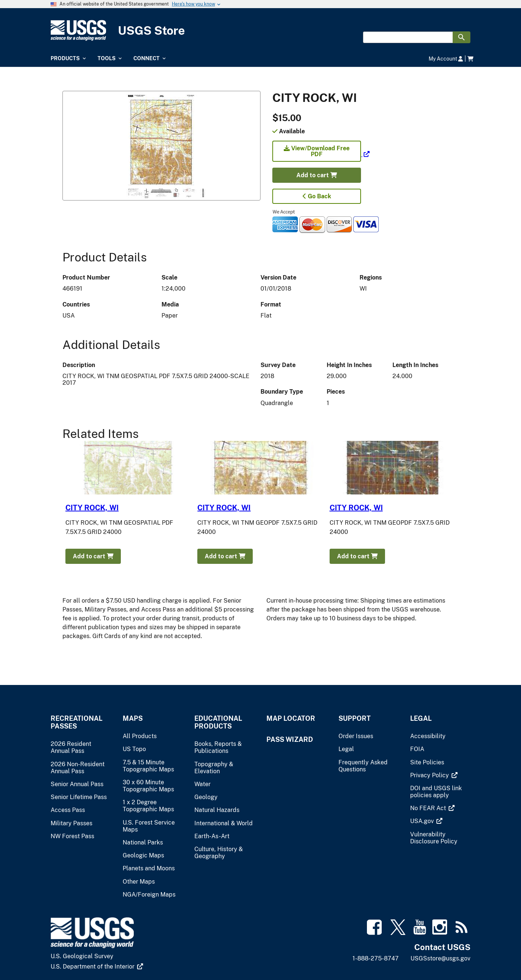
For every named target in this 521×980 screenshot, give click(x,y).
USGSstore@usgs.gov (440, 958)
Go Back (317, 196)
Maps (133, 718)
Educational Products (218, 722)
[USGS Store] (260, 30)
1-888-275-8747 (376, 958)
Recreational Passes (76, 722)
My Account (446, 59)
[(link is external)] (321, 154)
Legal (421, 718)
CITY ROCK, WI (92, 508)
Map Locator (291, 718)
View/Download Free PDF (317, 151)
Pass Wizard (290, 739)
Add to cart (317, 175)
